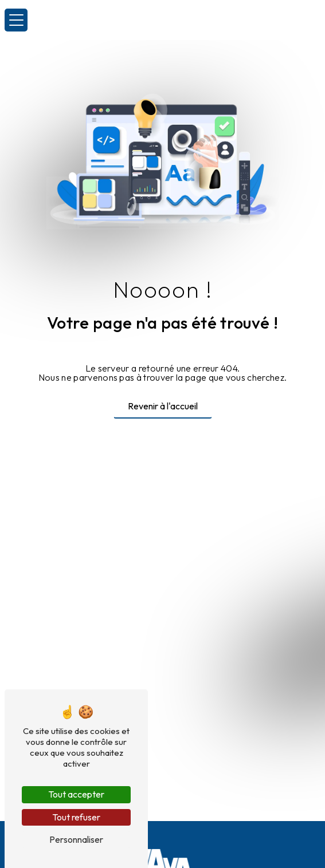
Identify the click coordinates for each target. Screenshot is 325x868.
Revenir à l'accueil (163, 406)
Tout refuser (76, 817)
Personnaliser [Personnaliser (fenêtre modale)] (76, 839)
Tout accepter (76, 794)
